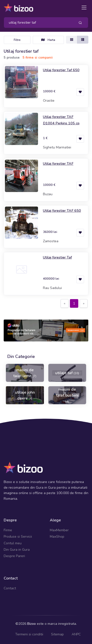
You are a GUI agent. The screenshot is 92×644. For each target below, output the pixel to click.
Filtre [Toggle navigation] (17, 40)
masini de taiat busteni (67, 395)
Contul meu (13, 543)
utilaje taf (67, 373)
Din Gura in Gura (17, 550)
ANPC (76, 634)
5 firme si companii (38, 58)
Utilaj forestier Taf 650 (61, 70)
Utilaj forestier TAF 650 (62, 210)
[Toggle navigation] (84, 8)
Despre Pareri (14, 556)
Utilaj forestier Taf (57, 257)
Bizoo (32, 624)
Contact (10, 588)
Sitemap (57, 634)
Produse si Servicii (18, 537)
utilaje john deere (25, 395)
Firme (8, 530)
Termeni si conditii (29, 634)
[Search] (38, 23)
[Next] (84, 304)
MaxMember (59, 530)
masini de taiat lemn (25, 373)
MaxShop (57, 537)
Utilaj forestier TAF (58, 163)
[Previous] (65, 304)
